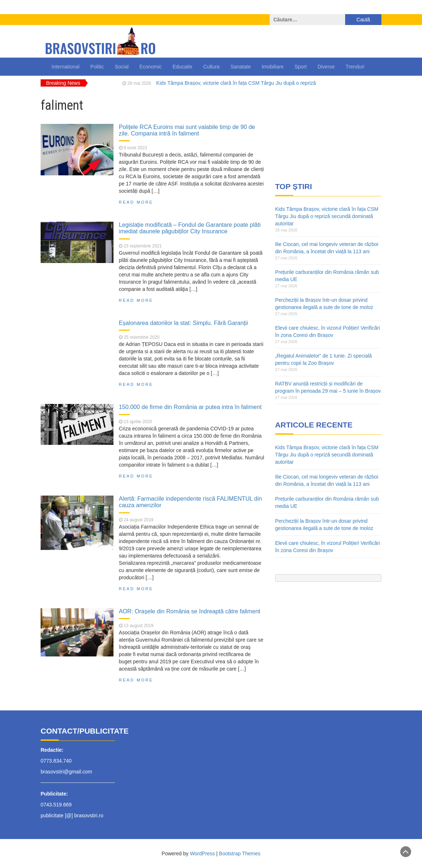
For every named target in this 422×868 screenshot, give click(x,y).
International (65, 67)
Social (121, 67)
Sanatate (241, 67)
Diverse (326, 67)
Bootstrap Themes (240, 854)
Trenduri (355, 67)
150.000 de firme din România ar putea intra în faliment (190, 407)
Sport (300, 67)
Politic (97, 67)
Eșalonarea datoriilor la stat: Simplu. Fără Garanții (183, 323)
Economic (151, 67)
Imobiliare (273, 67)
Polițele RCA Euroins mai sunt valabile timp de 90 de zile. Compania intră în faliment (187, 130)
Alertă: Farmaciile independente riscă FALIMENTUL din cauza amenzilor (191, 502)
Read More (136, 202)
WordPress (202, 854)
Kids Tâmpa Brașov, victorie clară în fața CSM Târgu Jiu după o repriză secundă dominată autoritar (327, 216)
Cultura (212, 67)
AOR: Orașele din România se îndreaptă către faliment (190, 611)
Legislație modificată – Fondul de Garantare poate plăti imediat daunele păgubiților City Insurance (190, 228)
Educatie (182, 67)
